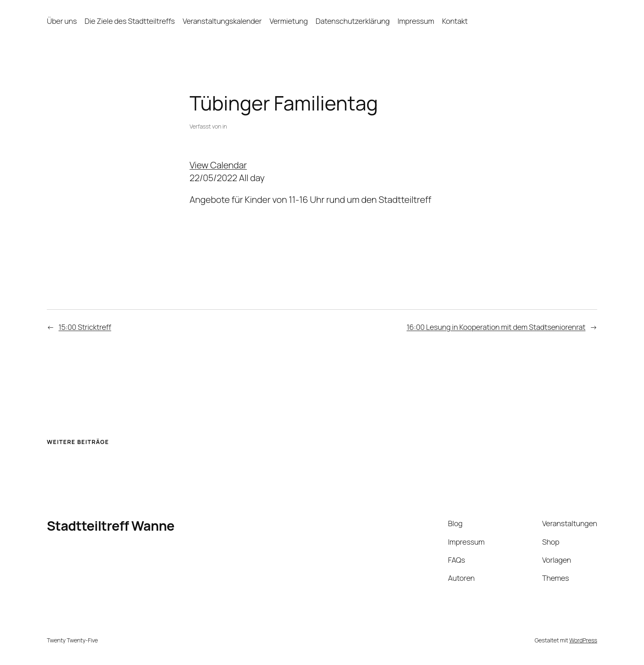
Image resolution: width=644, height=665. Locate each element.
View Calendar (218, 165)
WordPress (583, 640)
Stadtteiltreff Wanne (111, 526)
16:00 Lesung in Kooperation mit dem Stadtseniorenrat (496, 327)
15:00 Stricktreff (85, 327)
